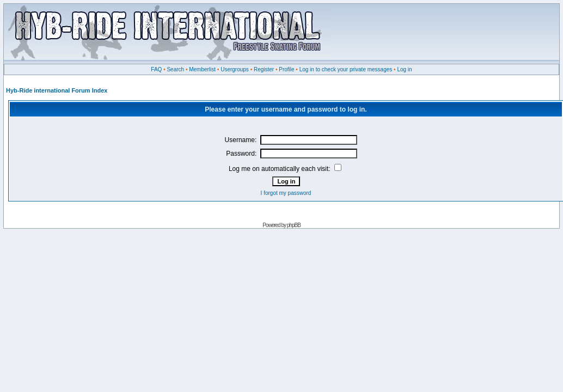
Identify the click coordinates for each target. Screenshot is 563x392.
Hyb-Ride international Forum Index (57, 90)
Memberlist (202, 69)
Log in (404, 69)
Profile (286, 69)
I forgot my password (286, 193)
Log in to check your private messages (346, 69)
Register (264, 69)
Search (175, 69)
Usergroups (235, 69)
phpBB (294, 225)
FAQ (156, 69)
